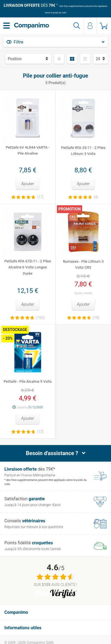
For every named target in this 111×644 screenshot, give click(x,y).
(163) (40, 318)
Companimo (16, 612)
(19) (96, 318)
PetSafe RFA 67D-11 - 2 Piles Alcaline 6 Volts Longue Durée (28, 267)
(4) (96, 197)
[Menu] (7, 26)
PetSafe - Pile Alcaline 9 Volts (28, 381)
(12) (40, 432)
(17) (40, 197)
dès (30, 5)
